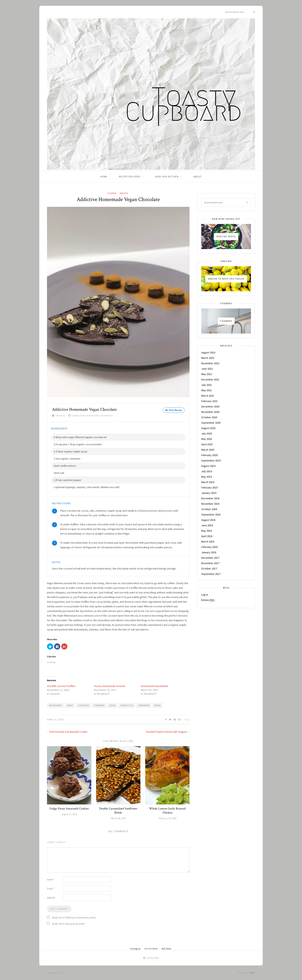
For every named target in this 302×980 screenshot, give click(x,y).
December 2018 (210, 498)
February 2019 (209, 487)
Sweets (124, 193)
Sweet (70, 705)
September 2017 (211, 574)
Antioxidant (55, 705)
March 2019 (208, 482)
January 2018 (209, 552)
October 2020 (209, 417)
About (198, 177)
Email (51, 888)
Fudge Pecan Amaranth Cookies (69, 808)
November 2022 (210, 363)
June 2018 (207, 525)
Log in (205, 595)
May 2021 (207, 390)
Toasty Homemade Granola (109, 686)
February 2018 (209, 547)
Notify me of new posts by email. (69, 924)
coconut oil (127, 705)
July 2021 (207, 385)
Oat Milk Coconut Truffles (61, 686)
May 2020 (207, 439)
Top (252, 973)
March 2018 (208, 542)
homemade (144, 705)
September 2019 (211, 460)
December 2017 (210, 558)
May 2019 (207, 477)
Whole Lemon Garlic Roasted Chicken (167, 810)
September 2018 (211, 514)
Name (51, 879)
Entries (208, 600)
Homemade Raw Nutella (155, 686)
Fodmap (112, 193)
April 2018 (207, 536)
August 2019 (208, 466)
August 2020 (208, 428)
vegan (157, 705)
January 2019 (209, 493)
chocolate (83, 705)
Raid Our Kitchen (167, 177)
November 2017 (210, 563)
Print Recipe (174, 410)
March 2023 (208, 358)
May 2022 (207, 374)
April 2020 (207, 444)
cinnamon (99, 705)
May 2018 (207, 531)
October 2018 (209, 509)
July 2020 (207, 433)
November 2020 (210, 412)
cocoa (112, 705)
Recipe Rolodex (130, 177)
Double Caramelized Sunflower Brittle (118, 810)
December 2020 (210, 406)
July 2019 (207, 471)
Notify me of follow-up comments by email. (74, 917)
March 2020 (208, 450)
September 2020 (211, 423)
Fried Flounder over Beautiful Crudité (67, 732)
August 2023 (208, 352)
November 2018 (210, 504)
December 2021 (210, 379)
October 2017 (209, 569)
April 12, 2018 (55, 719)
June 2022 (207, 369)
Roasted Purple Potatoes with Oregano (168, 732)
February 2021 (209, 401)
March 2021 (208, 396)
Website (51, 898)
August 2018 (208, 520)
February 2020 (209, 455)
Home (104, 177)
